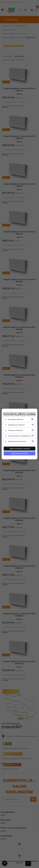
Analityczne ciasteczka (15, 430)
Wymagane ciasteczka (16, 419)
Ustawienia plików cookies (19, 414)
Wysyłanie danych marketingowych (20, 436)
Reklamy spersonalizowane (17, 441)
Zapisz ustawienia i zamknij (19, 449)
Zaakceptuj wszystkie (20, 453)
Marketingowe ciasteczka (16, 425)
